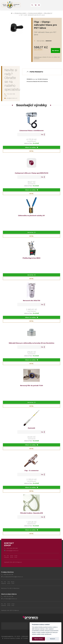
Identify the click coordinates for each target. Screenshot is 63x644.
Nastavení (53, 639)
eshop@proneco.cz (11, 551)
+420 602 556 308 (10, 95)
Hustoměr (32, 428)
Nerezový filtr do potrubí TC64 (32, 386)
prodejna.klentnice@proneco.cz (12, 577)
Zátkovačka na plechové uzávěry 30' (31, 216)
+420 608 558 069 (11, 548)
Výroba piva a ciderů (20, 13)
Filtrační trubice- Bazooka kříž (31, 513)
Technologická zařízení (35, 13)
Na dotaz (55, 51)
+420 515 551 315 (7, 574)
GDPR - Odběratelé (22, 636)
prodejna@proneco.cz (9, 599)
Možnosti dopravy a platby (12, 638)
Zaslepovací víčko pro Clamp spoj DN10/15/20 (32, 173)
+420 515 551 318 (7, 596)
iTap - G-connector (32, 471)
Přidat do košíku (32, 147)
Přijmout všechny (38, 639)
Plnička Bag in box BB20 (31, 258)
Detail (31, 151)
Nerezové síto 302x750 (32, 301)
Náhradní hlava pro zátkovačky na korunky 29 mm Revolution (32, 343)
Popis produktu (36, 72)
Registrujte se (38, 57)
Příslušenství (48, 13)
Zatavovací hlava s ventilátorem (31, 131)
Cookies (26, 638)
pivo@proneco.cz (11, 98)
